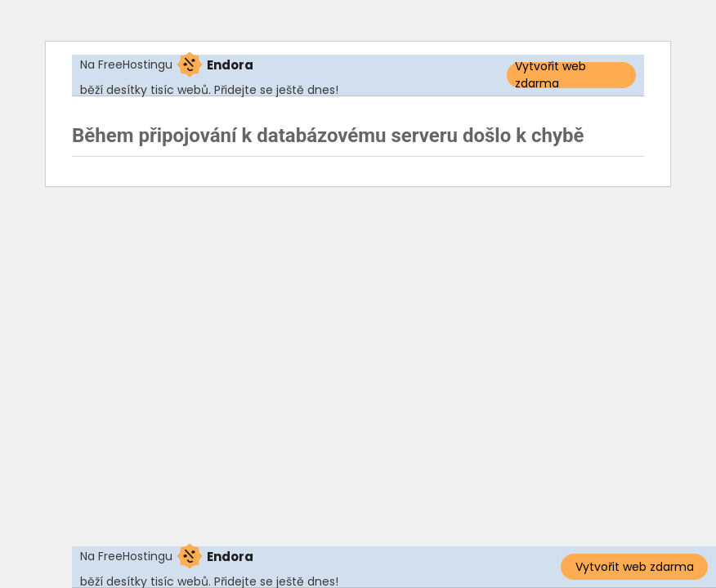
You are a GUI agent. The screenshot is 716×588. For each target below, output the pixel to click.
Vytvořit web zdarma (550, 75)
